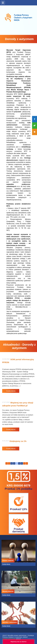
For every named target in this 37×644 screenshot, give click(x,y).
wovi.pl (18, 639)
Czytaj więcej (11, 391)
